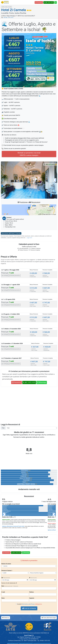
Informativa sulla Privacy (28, 604)
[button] (55, 180)
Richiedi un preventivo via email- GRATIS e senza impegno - (29, 154)
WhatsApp (42, 382)
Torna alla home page (49, 618)
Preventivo (39, 2)
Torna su (6, 618)
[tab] (29, 274)
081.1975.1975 (49, 2)
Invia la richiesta (29, 608)
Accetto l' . (30, 604)
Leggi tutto (29, 238)
